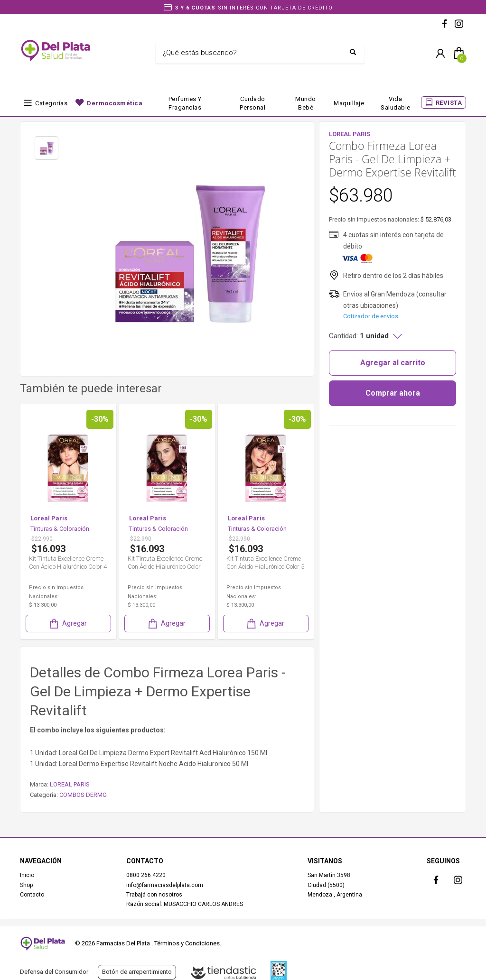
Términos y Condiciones (187, 943)
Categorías (51, 103)
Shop (26, 885)
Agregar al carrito (393, 363)
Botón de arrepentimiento (137, 972)
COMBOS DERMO (83, 795)
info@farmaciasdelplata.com (165, 885)
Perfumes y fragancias (185, 103)
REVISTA (449, 103)
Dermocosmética (115, 103)
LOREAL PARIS (70, 784)
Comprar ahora (393, 393)
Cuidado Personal (252, 103)
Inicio (27, 875)
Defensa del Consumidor (54, 972)
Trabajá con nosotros (154, 895)
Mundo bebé (306, 103)
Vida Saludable (396, 103)
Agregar (67, 624)
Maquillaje (349, 103)
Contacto (32, 895)
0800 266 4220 (146, 875)
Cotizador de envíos (371, 316)
